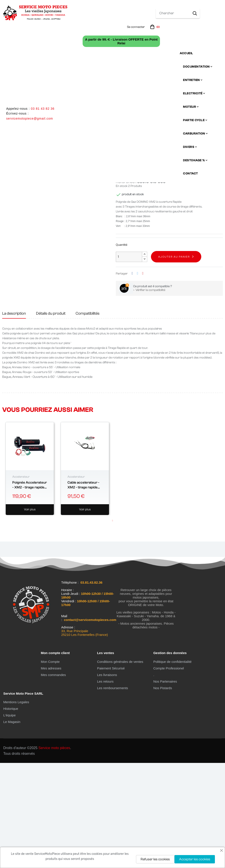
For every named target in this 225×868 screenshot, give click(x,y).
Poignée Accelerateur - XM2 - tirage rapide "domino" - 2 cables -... (30, 590)
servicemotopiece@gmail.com (30, 118)
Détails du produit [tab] (51, 419)
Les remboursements (113, 793)
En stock (122, 291)
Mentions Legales (16, 807)
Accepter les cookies (195, 859)
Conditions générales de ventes (120, 767)
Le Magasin (12, 827)
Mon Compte (50, 767)
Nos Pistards (163, 793)
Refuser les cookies (155, 859)
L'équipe (9, 820)
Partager (132, 379)
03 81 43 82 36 (43, 109)
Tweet (138, 379)
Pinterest (143, 379)
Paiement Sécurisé (111, 773)
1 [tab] (112, 626)
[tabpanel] (30, 574)
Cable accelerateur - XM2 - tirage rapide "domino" (83, 590)
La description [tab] (14, 419)
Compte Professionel (169, 773)
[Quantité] (129, 362)
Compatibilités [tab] (88, 419)
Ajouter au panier (174, 362)
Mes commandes (53, 780)
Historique (11, 814)
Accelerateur (21, 582)
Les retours (105, 786)
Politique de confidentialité (172, 767)
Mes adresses (51, 773)
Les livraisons (107, 780)
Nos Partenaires (165, 786)
